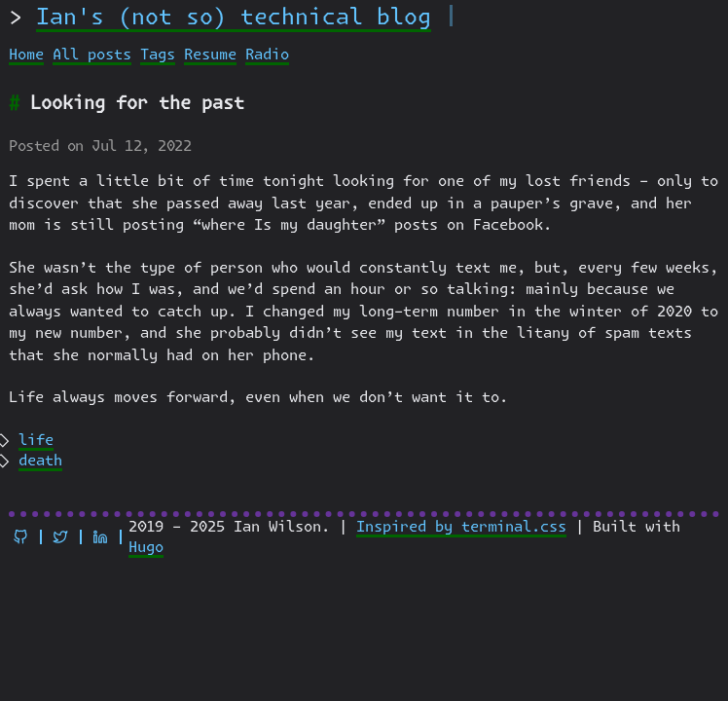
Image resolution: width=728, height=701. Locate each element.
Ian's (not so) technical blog (234, 18)
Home (26, 55)
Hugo (146, 548)
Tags (158, 55)
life (36, 441)
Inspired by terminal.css (461, 527)
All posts (92, 55)
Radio (267, 55)
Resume (210, 55)
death (40, 461)
